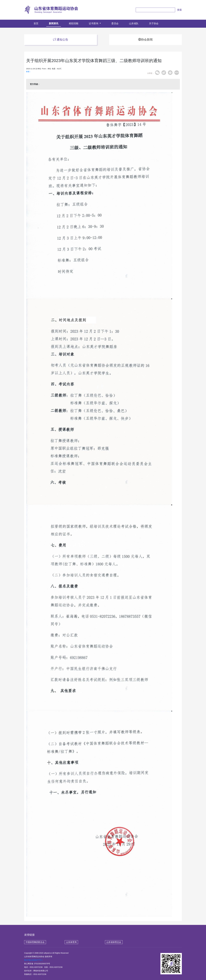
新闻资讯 (54, 23)
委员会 (115, 23)
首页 (37, 23)
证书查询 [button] (94, 23)
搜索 (179, 10)
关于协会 (154, 23)
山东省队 (134, 23)
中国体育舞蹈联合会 (35, 942)
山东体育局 (71, 942)
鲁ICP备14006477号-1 (33, 960)
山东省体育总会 (114, 942)
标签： (29, 72)
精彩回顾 (74, 23)
